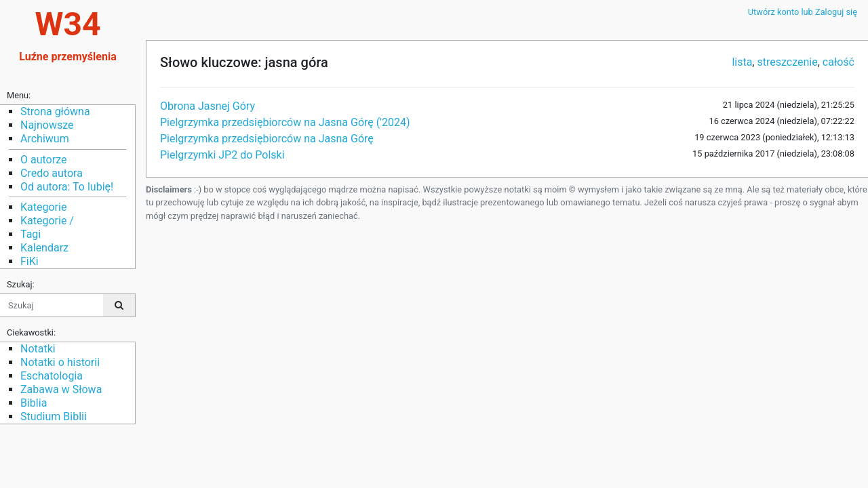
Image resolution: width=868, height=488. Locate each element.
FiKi (29, 261)
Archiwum (45, 139)
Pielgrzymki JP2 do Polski (222, 155)
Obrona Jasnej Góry (208, 106)
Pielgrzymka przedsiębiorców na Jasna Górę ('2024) (285, 122)
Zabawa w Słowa (61, 389)
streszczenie (787, 62)
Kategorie (43, 207)
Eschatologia (52, 376)
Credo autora (52, 173)
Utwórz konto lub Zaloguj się (803, 12)
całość (839, 62)
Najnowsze (47, 125)
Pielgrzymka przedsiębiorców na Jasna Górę (267, 139)
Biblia (34, 403)
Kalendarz (44, 248)
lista (742, 62)
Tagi (31, 234)
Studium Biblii (54, 416)
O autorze (43, 160)
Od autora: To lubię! (67, 187)
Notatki (38, 349)
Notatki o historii (60, 362)
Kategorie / (47, 221)
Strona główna (55, 111)
